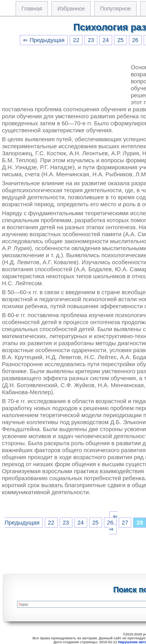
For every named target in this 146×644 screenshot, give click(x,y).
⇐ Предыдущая (44, 40)
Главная (32, 9)
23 (91, 40)
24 (106, 40)
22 (76, 40)
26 (135, 40)
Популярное (115, 9)
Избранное (71, 9)
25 (120, 40)
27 (125, 523)
